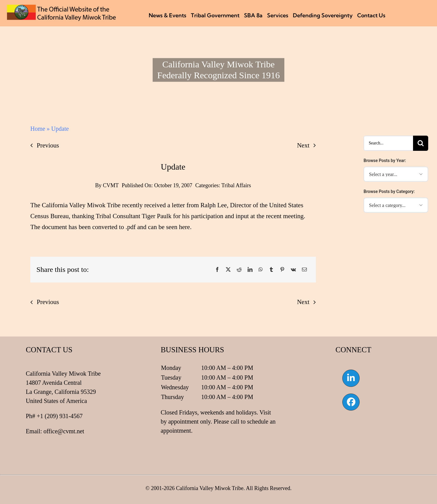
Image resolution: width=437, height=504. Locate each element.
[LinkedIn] (250, 270)
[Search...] (388, 143)
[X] (228, 270)
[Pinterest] (282, 270)
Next (303, 145)
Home (38, 129)
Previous (48, 145)
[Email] (304, 270)
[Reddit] (239, 270)
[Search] (421, 143)
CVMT (111, 185)
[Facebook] (217, 270)
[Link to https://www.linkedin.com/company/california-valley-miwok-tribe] (351, 378)
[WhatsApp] (261, 270)
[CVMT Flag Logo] (62, 8)
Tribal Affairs (236, 185)
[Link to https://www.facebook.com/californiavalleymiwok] (351, 402)
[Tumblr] (271, 270)
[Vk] (293, 270)
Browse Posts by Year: (385, 161)
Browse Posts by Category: (389, 191)
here (185, 227)
